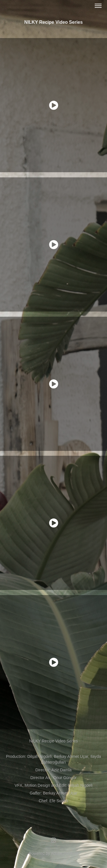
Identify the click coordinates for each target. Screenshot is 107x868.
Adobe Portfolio (64, 853)
